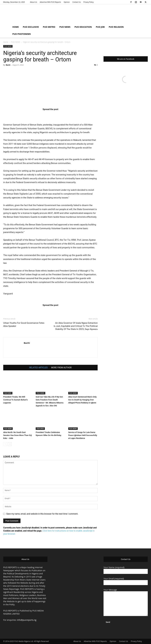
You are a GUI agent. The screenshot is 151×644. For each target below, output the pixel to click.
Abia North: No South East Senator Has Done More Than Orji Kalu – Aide (18, 435)
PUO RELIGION (116, 27)
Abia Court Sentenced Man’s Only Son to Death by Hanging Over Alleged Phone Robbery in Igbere (83, 400)
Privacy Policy (89, 2)
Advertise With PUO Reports (50, 2)
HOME (16, 27)
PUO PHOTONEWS (22, 34)
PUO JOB (100, 27)
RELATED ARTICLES (38, 368)
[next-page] (10, 444)
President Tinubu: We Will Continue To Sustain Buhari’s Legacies (15, 400)
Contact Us (77, 2)
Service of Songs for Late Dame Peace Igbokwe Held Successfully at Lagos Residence (83, 435)
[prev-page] (5, 444)
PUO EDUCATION (83, 27)
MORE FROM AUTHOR (61, 368)
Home (6, 42)
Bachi (8, 65)
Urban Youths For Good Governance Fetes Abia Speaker (24, 325)
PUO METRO (49, 27)
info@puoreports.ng (27, 620)
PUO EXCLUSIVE (31, 27)
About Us (34, 2)
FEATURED (8, 393)
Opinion (67, 2)
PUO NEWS (65, 27)
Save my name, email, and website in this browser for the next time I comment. (42, 514)
